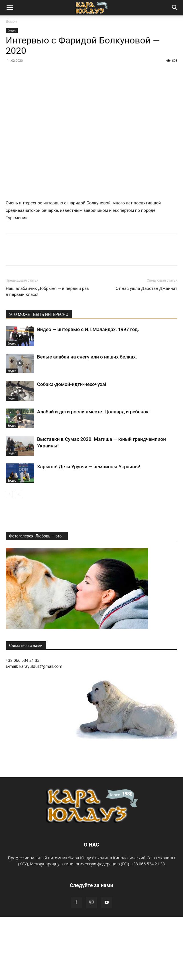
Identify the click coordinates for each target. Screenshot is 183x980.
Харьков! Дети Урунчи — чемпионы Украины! (89, 467)
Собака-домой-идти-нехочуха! (72, 384)
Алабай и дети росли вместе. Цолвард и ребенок (93, 412)
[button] (10, 8)
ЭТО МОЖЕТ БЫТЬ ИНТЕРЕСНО (39, 314)
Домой (11, 21)
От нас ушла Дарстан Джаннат (147, 288)
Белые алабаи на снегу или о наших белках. (87, 357)
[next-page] (18, 494)
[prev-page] (9, 494)
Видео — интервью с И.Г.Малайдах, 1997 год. (88, 329)
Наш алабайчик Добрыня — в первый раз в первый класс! (47, 291)
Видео (12, 30)
